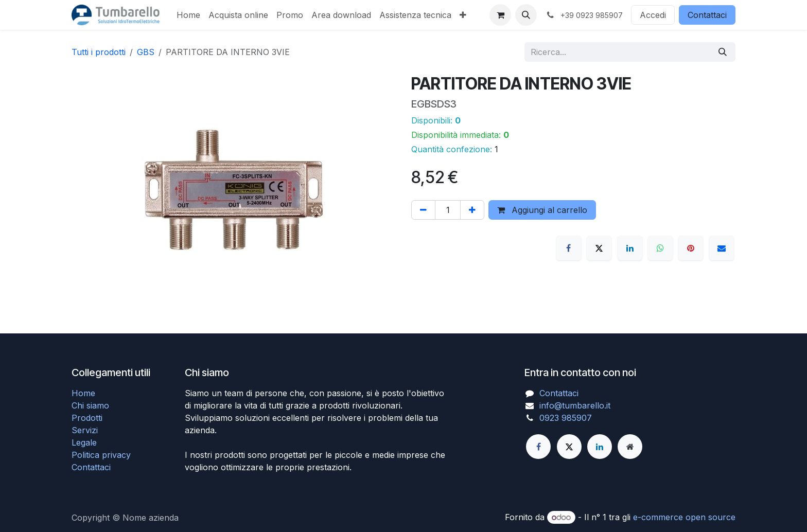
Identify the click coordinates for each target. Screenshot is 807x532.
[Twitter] (569, 447)
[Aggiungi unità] (472, 210)
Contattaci (707, 15)
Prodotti (87, 418)
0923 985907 (566, 418)
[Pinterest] (691, 248)
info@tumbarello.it (575, 405)
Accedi (653, 15)
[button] (526, 15)
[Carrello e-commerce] (500, 15)
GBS (146, 52)
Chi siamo (90, 405)
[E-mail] (722, 248)
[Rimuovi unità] (423, 210)
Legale (84, 442)
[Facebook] (569, 248)
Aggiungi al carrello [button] (542, 210)
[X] (599, 248)
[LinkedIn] (630, 248)
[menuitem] (188, 15)
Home (83, 393)
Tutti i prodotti (99, 52)
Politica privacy (101, 455)
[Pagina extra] (630, 447)
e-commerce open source (684, 517)
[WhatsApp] (660, 248)
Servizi (85, 430)
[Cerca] (723, 52)
